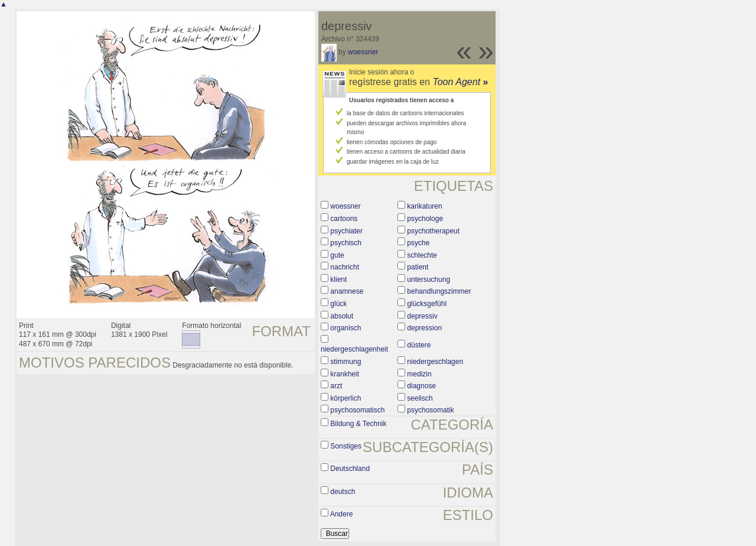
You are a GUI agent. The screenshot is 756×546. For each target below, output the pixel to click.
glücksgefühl (427, 304)
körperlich (346, 398)
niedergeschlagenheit (354, 349)
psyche (418, 243)
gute (337, 255)
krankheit (345, 374)
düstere (419, 345)
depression (424, 328)
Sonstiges (346, 446)
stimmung (346, 362)
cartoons (344, 219)
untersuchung (428, 279)
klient (338, 279)
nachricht (345, 267)
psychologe (425, 219)
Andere (342, 514)
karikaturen (424, 206)
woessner (363, 52)
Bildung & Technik (358, 424)
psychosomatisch (357, 410)
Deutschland (350, 469)
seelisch (420, 398)
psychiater (346, 231)
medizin (419, 374)
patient (418, 267)
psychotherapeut (433, 231)
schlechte (422, 255)
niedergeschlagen (435, 362)
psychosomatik (430, 410)
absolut (342, 316)
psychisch (346, 243)
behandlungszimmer (439, 291)
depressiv (422, 316)
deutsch (343, 492)
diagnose (421, 386)
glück (338, 304)
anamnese (347, 291)
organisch (346, 328)
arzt (336, 386)
